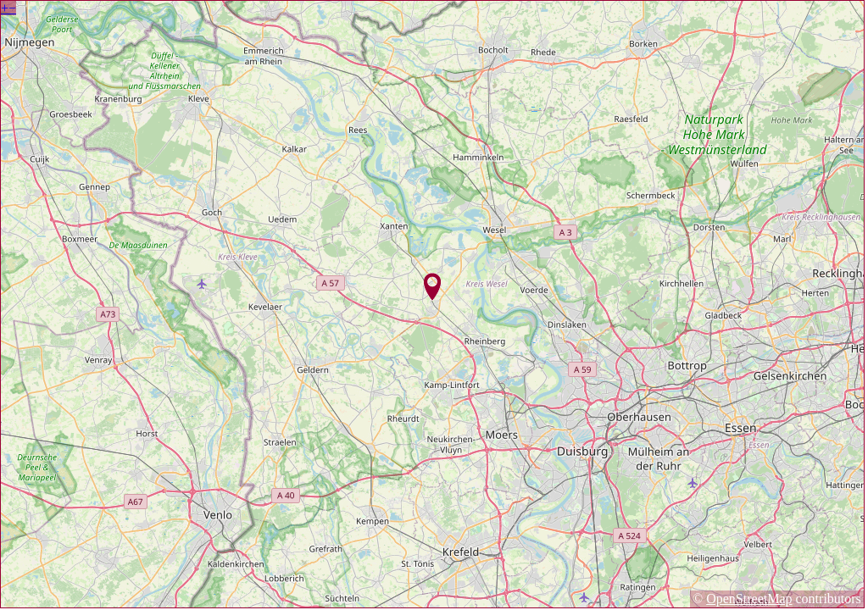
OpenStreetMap (749, 599)
